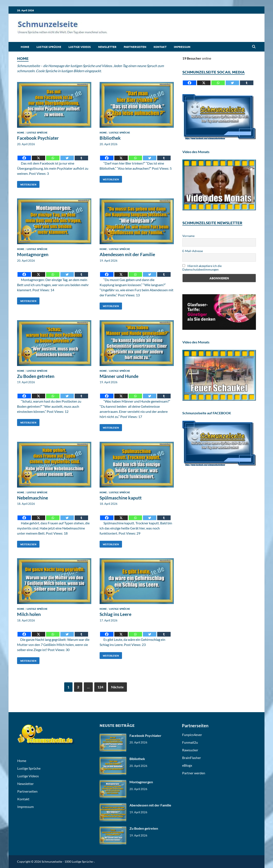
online (197, 58)
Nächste (117, 687)
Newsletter (107, 47)
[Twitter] (67, 155)
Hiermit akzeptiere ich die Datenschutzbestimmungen (202, 268)
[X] (38, 155)
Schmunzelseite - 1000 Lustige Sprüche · (68, 862)
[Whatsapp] (53, 155)
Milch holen (29, 614)
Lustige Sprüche (49, 47)
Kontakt (160, 47)
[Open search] (254, 47)
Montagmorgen (33, 254)
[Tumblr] (81, 155)
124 (100, 687)
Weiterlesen (27, 184)
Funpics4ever (192, 735)
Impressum (182, 47)
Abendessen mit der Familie (127, 254)
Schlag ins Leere (115, 614)
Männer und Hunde (119, 376)
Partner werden (194, 773)
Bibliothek (110, 138)
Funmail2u (190, 742)
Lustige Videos (80, 47)
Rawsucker (190, 750)
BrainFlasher (192, 758)
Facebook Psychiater (38, 138)
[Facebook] (24, 155)
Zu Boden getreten (36, 376)
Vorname (188, 236)
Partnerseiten (135, 47)
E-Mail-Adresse (193, 251)
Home (25, 47)
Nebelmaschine (33, 498)
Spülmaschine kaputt (121, 498)
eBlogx (187, 765)
